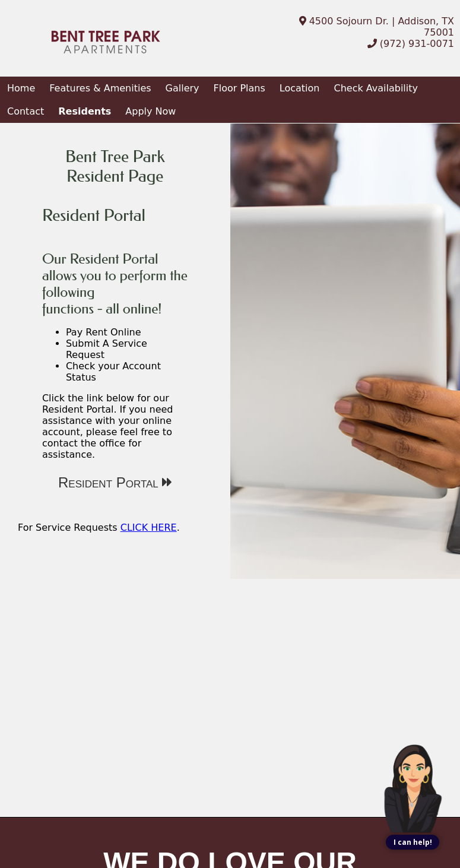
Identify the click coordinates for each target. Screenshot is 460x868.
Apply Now (150, 111)
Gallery (183, 88)
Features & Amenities (100, 88)
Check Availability (376, 88)
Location (300, 88)
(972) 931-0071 (411, 44)
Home (21, 88)
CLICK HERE (149, 528)
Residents (85, 111)
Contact (26, 111)
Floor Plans (239, 88)
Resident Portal (115, 482)
